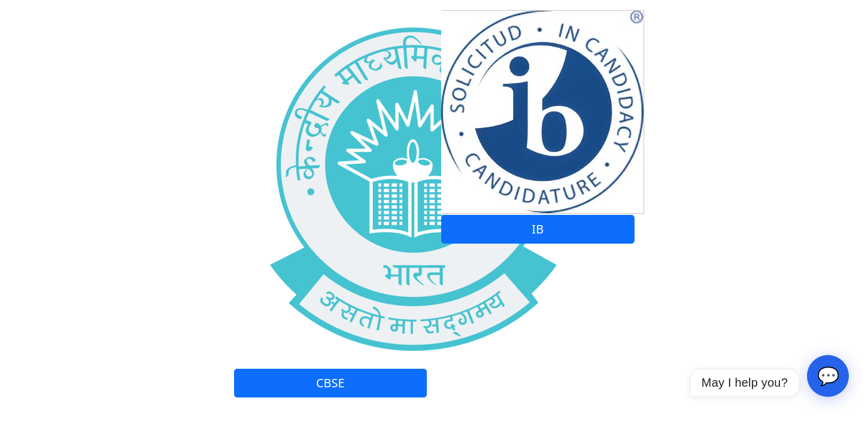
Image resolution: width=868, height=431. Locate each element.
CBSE (330, 383)
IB (538, 229)
